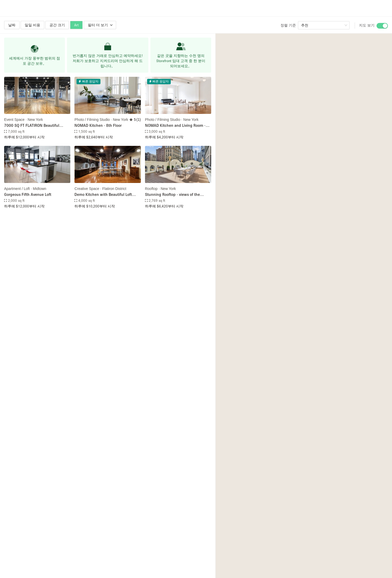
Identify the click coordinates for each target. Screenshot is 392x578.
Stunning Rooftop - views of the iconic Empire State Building (172, 195)
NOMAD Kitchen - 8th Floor (98, 125)
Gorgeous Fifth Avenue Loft (28, 194)
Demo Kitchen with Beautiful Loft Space (103, 195)
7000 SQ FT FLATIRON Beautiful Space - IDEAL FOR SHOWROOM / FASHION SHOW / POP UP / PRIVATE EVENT (36, 126)
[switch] (382, 26)
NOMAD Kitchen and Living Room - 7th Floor (175, 126)
